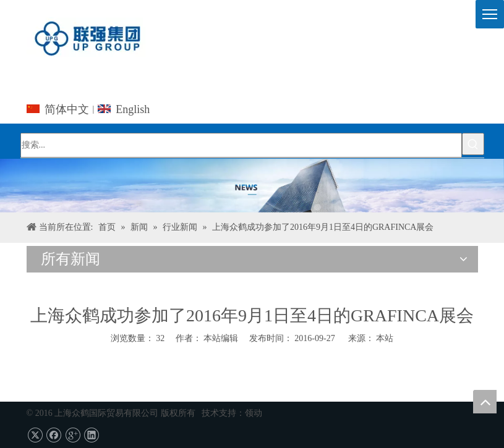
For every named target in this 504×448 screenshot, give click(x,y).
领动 (254, 413)
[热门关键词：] (473, 144)
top (485, 402)
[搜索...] (241, 145)
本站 (385, 338)
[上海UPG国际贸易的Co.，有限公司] (252, 186)
